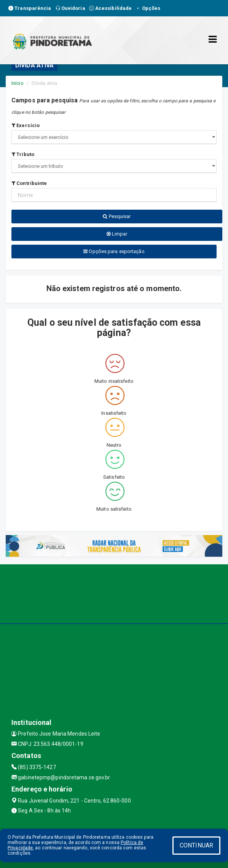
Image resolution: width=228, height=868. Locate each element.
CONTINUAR (196, 845)
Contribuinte (29, 183)
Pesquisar (117, 216)
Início (18, 83)
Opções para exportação (114, 251)
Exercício (26, 125)
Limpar (117, 234)
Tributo (23, 154)
